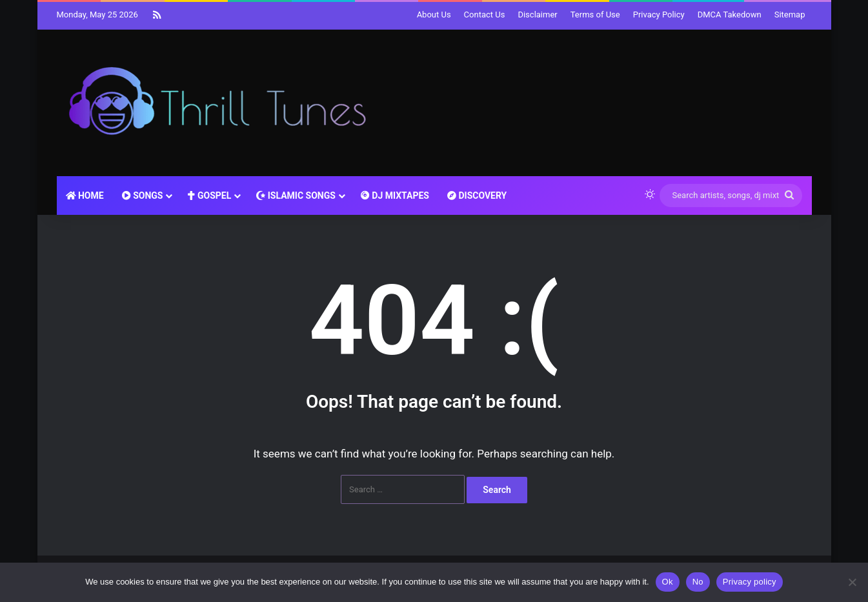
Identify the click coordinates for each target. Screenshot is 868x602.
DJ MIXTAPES (395, 196)
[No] (852, 582)
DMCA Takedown (730, 15)
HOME (85, 196)
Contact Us (485, 15)
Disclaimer (537, 15)
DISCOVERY (477, 196)
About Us (434, 15)
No (698, 582)
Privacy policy (750, 582)
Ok (668, 582)
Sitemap (790, 15)
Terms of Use (595, 15)
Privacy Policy (659, 15)
